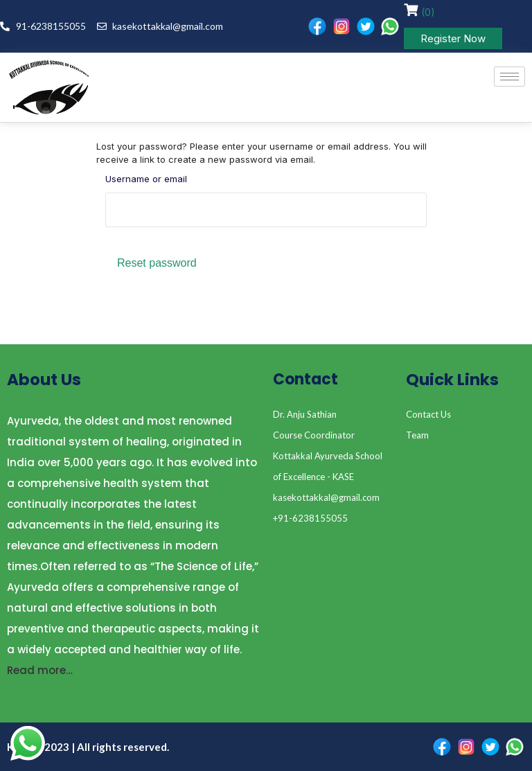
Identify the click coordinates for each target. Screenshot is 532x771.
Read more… (40, 670)
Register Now (453, 38)
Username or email (146, 179)
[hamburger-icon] (509, 77)
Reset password (157, 263)
